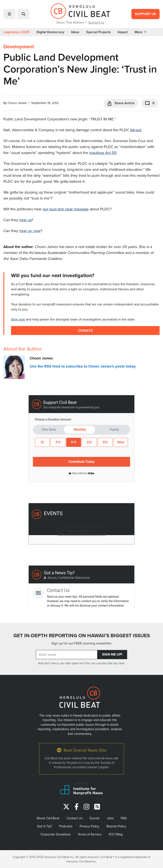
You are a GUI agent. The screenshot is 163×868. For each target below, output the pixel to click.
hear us (25, 220)
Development (19, 47)
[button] (9, 14)
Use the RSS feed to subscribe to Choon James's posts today (83, 366)
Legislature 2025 (17, 32)
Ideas (75, 32)
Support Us (145, 14)
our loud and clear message (66, 209)
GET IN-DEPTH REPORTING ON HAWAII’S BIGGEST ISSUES (82, 636)
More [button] (141, 32)
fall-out (136, 130)
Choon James (17, 103)
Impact (123, 32)
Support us (96, 22)
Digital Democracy (50, 32)
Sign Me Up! (112, 654)
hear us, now (30, 231)
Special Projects (98, 32)
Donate (85, 330)
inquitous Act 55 (103, 153)
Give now (18, 319)
